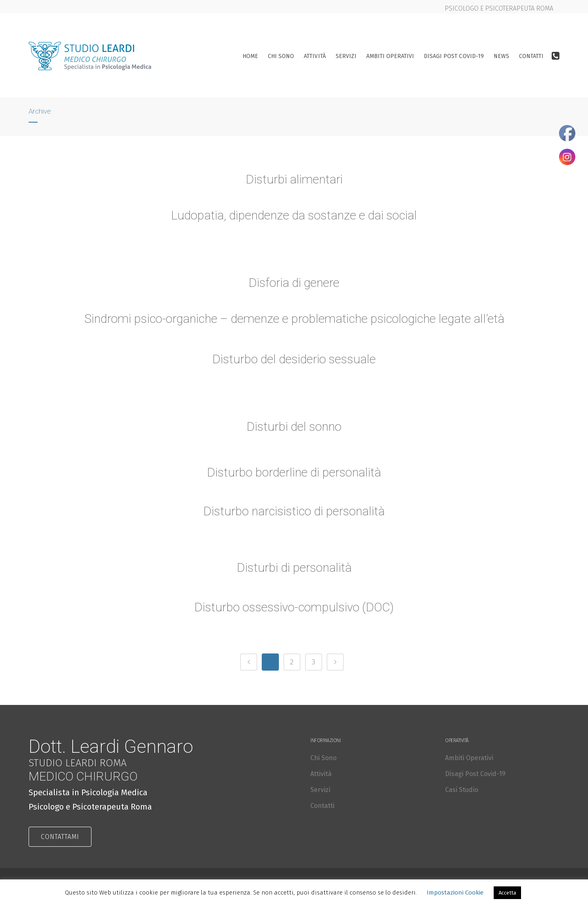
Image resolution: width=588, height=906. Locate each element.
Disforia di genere (294, 284)
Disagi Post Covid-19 (475, 774)
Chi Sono (323, 758)
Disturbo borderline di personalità (294, 474)
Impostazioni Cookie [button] (455, 893)
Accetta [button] (507, 893)
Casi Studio (462, 790)
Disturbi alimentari (294, 179)
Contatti (322, 806)
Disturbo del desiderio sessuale (294, 360)
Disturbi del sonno (294, 427)
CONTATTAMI (60, 837)
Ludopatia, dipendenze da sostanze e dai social (294, 215)
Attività (321, 774)
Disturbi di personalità (294, 569)
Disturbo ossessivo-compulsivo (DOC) (294, 608)
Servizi (320, 790)
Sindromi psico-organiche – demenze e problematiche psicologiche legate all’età (294, 320)
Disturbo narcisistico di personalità (294, 512)
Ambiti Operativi (469, 758)
